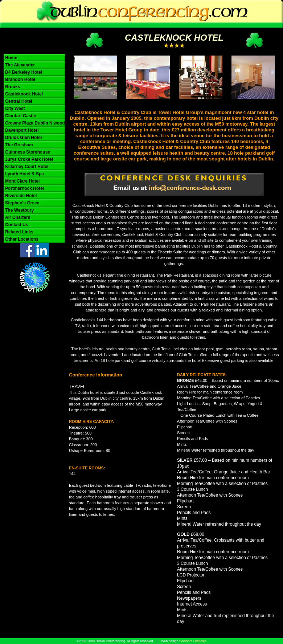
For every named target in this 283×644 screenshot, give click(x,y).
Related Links (19, 232)
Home (11, 58)
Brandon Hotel (20, 80)
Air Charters (18, 217)
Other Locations (22, 239)
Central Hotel (19, 101)
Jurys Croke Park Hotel (29, 159)
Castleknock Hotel (24, 94)
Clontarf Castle (20, 116)
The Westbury (19, 210)
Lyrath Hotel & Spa (24, 174)
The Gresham (19, 145)
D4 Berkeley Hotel (24, 72)
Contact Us (17, 225)
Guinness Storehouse (28, 152)
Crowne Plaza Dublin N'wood (35, 123)
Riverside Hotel (21, 196)
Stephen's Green (22, 203)
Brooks (13, 87)
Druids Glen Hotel (23, 138)
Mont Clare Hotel (22, 181)
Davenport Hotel (22, 130)
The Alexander (20, 65)
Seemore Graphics (193, 641)
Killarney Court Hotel (27, 167)
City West (15, 109)
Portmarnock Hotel (24, 188)
